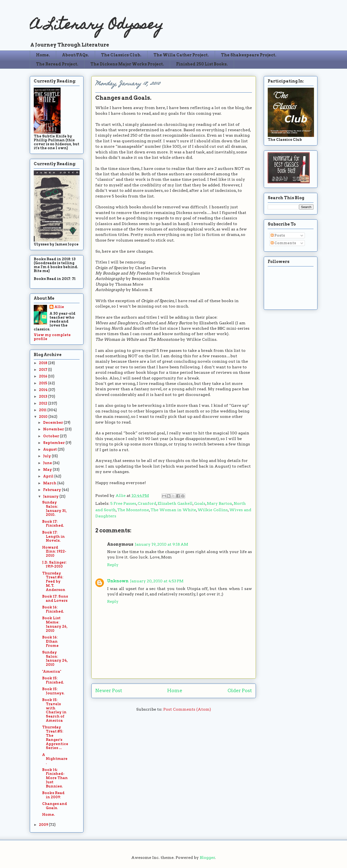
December (53, 423)
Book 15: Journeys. (53, 691)
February (52, 490)
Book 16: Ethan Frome (50, 641)
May (48, 470)
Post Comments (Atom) (187, 709)
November (54, 429)
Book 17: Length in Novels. (53, 537)
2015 (43, 383)
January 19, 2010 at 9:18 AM (161, 544)
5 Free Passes (123, 503)
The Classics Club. (121, 55)
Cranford (147, 503)
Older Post (240, 691)
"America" (52, 671)
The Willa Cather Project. (181, 55)
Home (175, 691)
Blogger (207, 858)
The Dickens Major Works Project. (127, 64)
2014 (44, 390)
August (50, 449)
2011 (43, 410)
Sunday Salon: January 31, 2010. (54, 508)
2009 (44, 825)
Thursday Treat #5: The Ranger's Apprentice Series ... (55, 737)
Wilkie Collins (213, 510)
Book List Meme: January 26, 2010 (55, 624)
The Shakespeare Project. (249, 55)
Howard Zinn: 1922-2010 (54, 552)
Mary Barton (220, 503)
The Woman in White (173, 510)
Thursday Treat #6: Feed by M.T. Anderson (54, 581)
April (49, 476)
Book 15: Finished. (53, 680)
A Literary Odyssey (97, 26)
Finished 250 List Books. (202, 64)
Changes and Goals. (55, 806)
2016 (43, 376)
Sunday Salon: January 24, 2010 (55, 658)
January (51, 496)
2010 (44, 417)
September (54, 443)
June (48, 463)
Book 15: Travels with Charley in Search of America (54, 710)
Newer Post (109, 691)
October (51, 436)
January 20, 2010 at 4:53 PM (157, 581)
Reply (113, 565)
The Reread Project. (57, 64)
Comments (283, 243)
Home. (43, 55)
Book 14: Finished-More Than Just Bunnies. (55, 778)
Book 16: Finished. (53, 609)
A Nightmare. (55, 759)
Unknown (118, 581)
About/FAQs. (75, 55)
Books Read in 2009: (53, 795)
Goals (200, 503)
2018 (43, 363)
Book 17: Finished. (53, 524)
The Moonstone (133, 510)
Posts (278, 235)
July (47, 456)
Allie (121, 496)
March (50, 483)
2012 (43, 403)
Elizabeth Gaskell (175, 503)
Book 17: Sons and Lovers (55, 598)
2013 (43, 396)
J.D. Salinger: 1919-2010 (54, 565)
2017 (43, 370)
